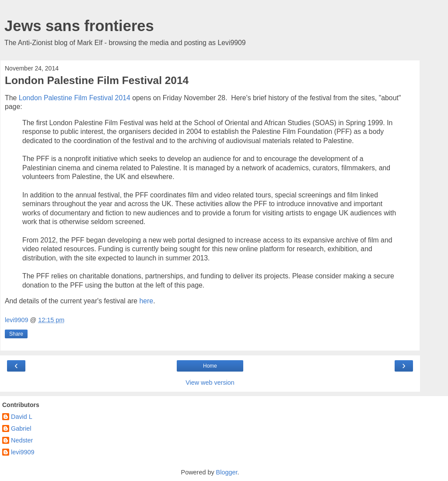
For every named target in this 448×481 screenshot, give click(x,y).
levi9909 (23, 452)
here (146, 301)
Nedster (22, 440)
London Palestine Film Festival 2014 (75, 98)
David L (22, 417)
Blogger (227, 472)
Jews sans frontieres (79, 26)
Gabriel (21, 428)
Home (210, 366)
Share (16, 334)
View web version (210, 383)
